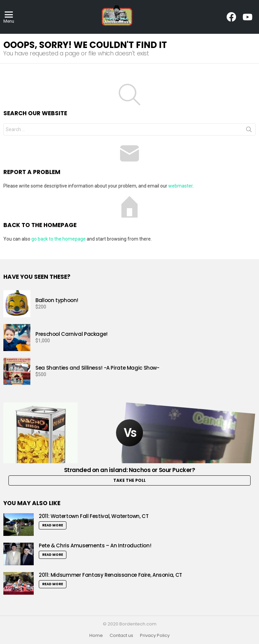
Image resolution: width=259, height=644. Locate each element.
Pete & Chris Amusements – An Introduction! (95, 546)
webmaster (180, 186)
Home (96, 636)
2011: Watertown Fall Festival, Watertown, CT (94, 516)
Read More (53, 525)
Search (249, 131)
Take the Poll (129, 480)
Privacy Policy (155, 636)
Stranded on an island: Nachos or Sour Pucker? (130, 470)
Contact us (121, 636)
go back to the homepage (59, 239)
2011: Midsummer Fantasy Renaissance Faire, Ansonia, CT (110, 575)
